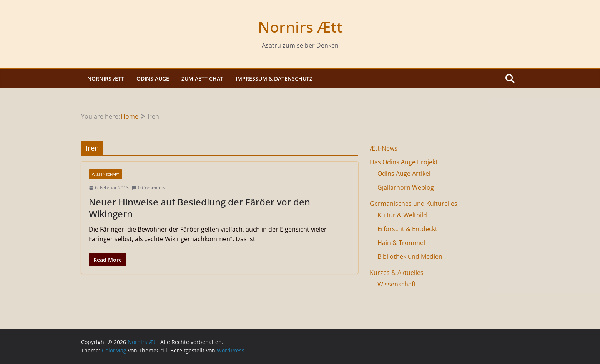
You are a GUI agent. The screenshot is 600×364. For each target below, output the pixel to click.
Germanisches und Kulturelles (414, 204)
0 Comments (149, 188)
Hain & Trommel (401, 243)
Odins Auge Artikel (404, 174)
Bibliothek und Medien (410, 256)
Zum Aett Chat (202, 79)
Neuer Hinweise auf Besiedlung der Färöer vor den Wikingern (199, 208)
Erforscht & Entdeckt (407, 229)
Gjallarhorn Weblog (406, 187)
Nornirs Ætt (300, 27)
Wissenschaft (106, 174)
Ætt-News (384, 148)
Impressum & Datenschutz (274, 79)
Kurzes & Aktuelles (397, 273)
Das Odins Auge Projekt (404, 162)
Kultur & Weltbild (402, 215)
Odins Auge (153, 79)
